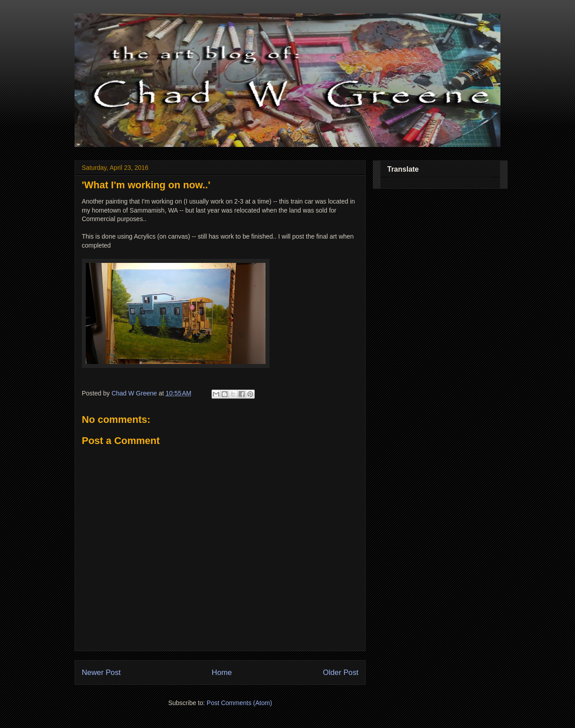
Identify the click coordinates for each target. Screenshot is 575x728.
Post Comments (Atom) (239, 703)
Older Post (341, 673)
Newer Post (101, 673)
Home (222, 673)
